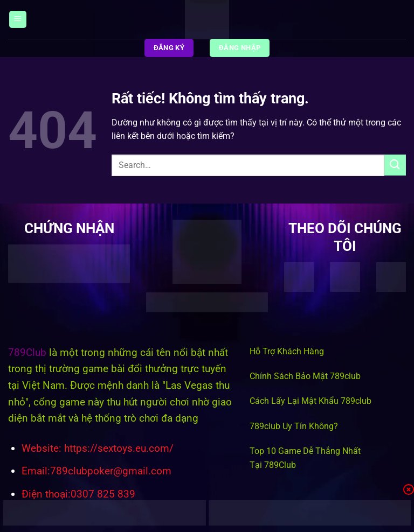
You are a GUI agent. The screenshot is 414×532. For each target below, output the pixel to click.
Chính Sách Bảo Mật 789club (305, 376)
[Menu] (18, 20)
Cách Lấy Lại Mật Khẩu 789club (310, 401)
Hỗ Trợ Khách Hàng (287, 351)
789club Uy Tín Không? (294, 426)
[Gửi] (395, 165)
